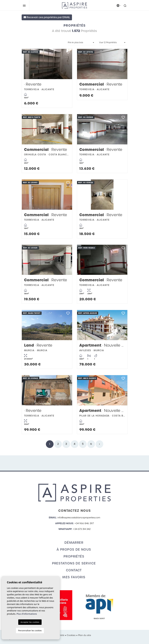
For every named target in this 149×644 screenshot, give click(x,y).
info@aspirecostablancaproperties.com (79, 518)
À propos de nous (74, 550)
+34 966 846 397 (84, 523)
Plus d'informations (27, 614)
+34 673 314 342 (82, 529)
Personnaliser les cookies (30, 630)
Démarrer (74, 543)
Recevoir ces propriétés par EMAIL (47, 17)
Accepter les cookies (30, 622)
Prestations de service (74, 563)
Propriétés (74, 556)
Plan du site (85, 635)
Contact (74, 570)
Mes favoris (74, 577)
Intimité (60, 635)
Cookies (71, 635)
